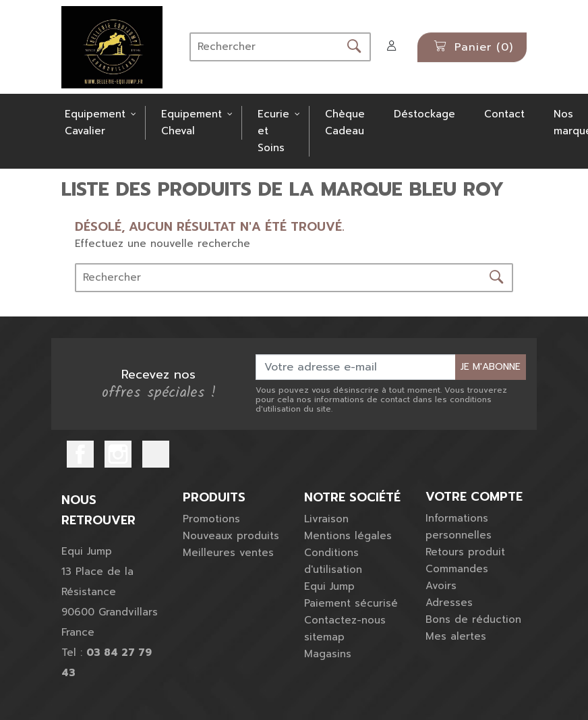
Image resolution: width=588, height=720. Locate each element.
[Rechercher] (265, 47)
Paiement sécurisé (351, 603)
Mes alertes (456, 636)
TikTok (156, 454)
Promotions (211, 519)
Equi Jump (329, 586)
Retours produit (465, 552)
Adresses (449, 603)
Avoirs (441, 586)
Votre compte (474, 497)
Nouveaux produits (231, 536)
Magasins (328, 654)
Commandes (457, 569)
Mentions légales (348, 536)
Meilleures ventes (228, 553)
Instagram (118, 454)
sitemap (324, 637)
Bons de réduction (473, 619)
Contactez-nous (345, 620)
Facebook (80, 454)
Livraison (326, 519)
